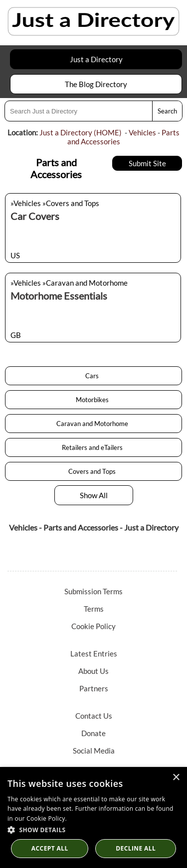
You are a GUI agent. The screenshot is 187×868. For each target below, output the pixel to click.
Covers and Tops (93, 471)
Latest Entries (94, 653)
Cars (93, 376)
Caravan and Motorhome (94, 424)
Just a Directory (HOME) (81, 132)
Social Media (94, 751)
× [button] (176, 778)
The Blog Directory (96, 84)
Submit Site (147, 163)
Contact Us (94, 716)
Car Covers (35, 216)
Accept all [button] (50, 848)
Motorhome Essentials (59, 296)
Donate (93, 733)
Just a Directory (96, 59)
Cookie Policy (93, 626)
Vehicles (142, 132)
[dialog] (93, 817)
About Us (93, 671)
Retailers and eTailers (94, 447)
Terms (94, 609)
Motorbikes (94, 400)
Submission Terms (93, 591)
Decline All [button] (136, 848)
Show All (94, 495)
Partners (94, 688)
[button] (93, 829)
